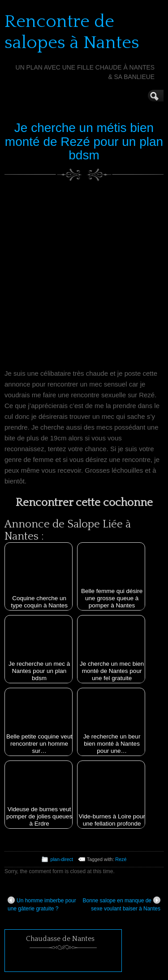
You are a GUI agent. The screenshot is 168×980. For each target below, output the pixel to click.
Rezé (121, 859)
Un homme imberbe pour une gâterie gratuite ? (42, 904)
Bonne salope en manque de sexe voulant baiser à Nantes (122, 904)
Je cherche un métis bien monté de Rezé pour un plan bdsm (84, 142)
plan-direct (61, 859)
